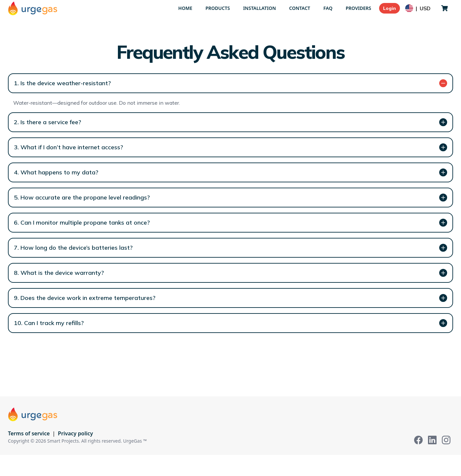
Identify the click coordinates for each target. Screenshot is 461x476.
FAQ (328, 8)
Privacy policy (75, 433)
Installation (259, 8)
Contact (300, 8)
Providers (358, 8)
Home (185, 8)
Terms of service (29, 433)
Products (218, 8)
